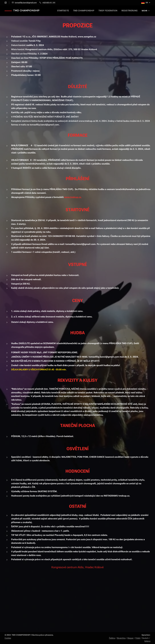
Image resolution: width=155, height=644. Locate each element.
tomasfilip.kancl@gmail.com (26, 3)
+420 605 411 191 (49, 3)
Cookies (8, 638)
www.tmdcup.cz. (73, 197)
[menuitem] (67, 11)
